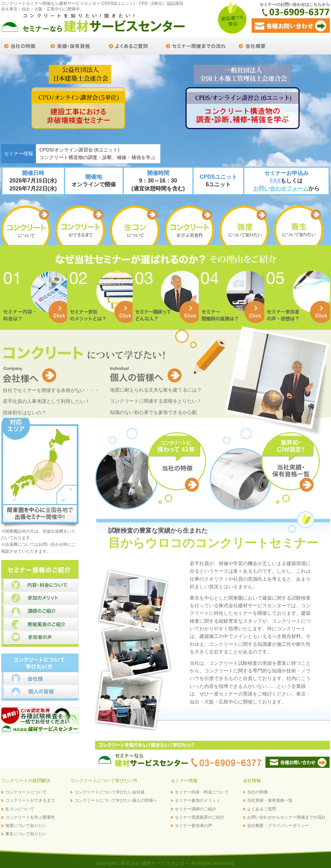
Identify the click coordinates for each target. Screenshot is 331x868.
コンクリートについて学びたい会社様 (110, 792)
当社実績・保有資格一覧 (270, 800)
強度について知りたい (26, 826)
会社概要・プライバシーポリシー (278, 826)
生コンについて (20, 809)
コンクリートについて (26, 792)
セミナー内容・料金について (202, 792)
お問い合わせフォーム (281, 189)
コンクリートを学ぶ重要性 (30, 817)
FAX (275, 181)
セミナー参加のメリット (198, 800)
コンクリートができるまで (30, 800)
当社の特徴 (257, 792)
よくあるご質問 (262, 809)
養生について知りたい (26, 834)
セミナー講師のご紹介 (196, 809)
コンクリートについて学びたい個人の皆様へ (116, 800)
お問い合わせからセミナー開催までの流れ (286, 817)
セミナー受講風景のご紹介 (200, 817)
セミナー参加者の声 (193, 826)
